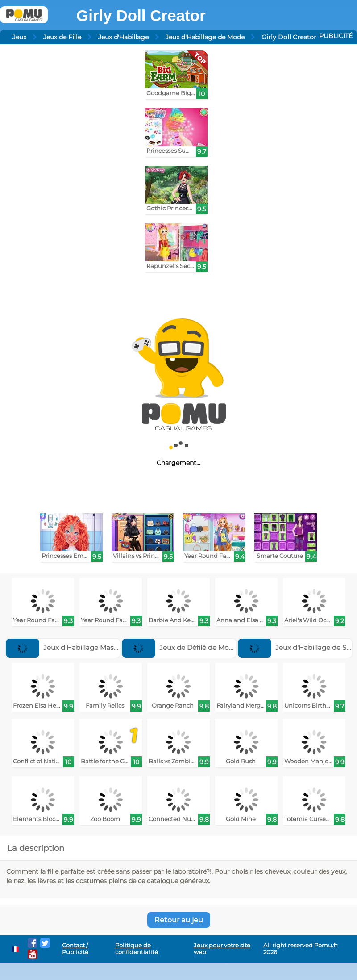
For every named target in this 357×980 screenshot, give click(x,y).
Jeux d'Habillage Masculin (68, 647)
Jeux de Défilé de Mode (179, 647)
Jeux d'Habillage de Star (297, 647)
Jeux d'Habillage (123, 37)
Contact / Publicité (75, 949)
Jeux (19, 37)
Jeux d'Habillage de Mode (205, 37)
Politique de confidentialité (137, 949)
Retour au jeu (179, 920)
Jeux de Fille (62, 37)
